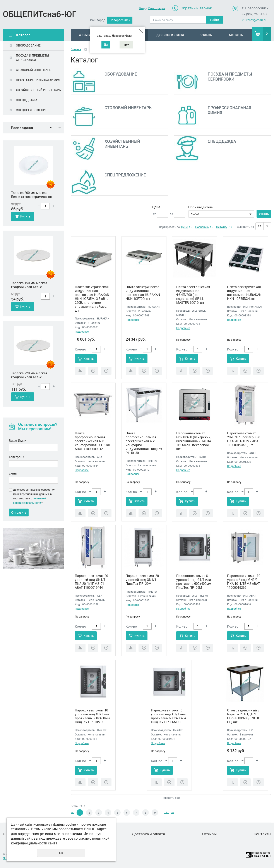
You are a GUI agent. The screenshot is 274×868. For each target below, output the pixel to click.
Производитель (201, 207)
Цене (184, 227)
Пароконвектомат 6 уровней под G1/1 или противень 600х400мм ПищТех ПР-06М (194, 582)
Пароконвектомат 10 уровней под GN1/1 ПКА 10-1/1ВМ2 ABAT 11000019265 (244, 582)
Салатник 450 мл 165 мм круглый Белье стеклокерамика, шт (30, 195)
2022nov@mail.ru (254, 20)
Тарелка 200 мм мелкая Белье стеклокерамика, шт (32, 285)
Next (60, 128)
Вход (142, 8)
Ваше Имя (18, 440)
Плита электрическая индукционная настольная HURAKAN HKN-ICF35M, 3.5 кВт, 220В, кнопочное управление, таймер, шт (92, 299)
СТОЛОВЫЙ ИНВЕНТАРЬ (34, 70)
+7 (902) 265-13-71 (255, 14)
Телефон (16, 457)
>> (173, 812)
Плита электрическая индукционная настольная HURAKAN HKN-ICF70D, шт (143, 293)
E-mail (14, 473)
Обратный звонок (196, 8)
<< (72, 812)
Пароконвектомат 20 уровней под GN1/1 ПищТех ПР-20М (142, 580)
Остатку (222, 227)
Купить (25, 216)
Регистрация (156, 8)
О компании (88, 35)
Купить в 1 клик (93, 371)
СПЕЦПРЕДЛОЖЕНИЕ (32, 110)
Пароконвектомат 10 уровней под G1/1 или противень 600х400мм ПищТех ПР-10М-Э (92, 716)
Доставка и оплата (170, 35)
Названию (202, 227)
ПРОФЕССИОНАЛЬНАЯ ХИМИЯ (38, 80)
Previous (51, 128)
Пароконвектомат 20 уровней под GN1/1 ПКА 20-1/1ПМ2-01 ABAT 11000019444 (91, 582)
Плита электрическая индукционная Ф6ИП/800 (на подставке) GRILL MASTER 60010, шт (193, 295)
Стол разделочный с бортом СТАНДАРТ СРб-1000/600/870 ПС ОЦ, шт (244, 716)
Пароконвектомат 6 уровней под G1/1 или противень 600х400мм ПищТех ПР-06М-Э (168, 716)
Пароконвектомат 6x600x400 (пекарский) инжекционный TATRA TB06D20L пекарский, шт (194, 441)
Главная (76, 49)
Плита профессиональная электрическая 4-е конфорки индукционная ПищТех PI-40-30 (144, 443)
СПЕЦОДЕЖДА (27, 100)
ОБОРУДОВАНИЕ (28, 45)
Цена (156, 207)
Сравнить (80, 371)
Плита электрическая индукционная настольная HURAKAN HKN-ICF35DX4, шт (244, 293)
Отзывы (206, 35)
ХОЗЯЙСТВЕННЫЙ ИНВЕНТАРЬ (38, 90)
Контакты (236, 35)
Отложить (106, 371)
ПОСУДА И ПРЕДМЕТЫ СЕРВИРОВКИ (32, 58)
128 (167, 812)
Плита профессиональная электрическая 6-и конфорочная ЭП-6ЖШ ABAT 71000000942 (93, 441)
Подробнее (82, 331)
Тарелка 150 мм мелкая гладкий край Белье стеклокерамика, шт (29, 375)
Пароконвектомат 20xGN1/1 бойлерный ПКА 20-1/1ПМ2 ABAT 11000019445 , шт (244, 439)
